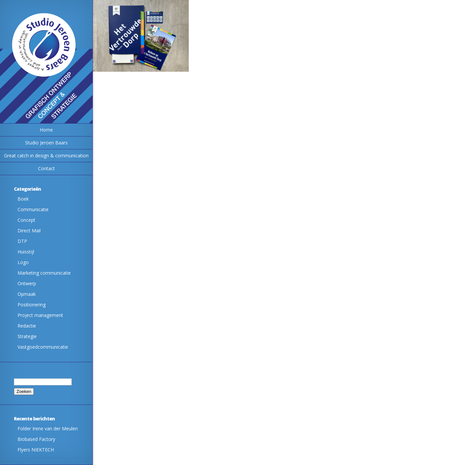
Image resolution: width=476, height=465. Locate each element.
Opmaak (27, 294)
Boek (23, 199)
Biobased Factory (36, 439)
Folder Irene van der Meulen (48, 428)
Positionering (32, 305)
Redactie (27, 326)
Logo (23, 262)
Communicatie (33, 209)
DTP (22, 241)
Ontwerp (27, 283)
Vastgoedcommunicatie (43, 347)
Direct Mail (29, 231)
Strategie (27, 336)
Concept (26, 220)
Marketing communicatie (44, 273)
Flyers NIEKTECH (36, 450)
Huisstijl (26, 252)
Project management (40, 315)
